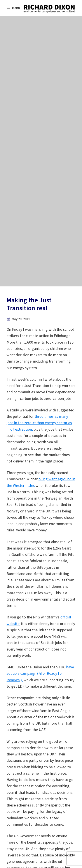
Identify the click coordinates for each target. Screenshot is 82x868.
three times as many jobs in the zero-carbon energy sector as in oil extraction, (39, 423)
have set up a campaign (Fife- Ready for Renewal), (40, 673)
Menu (16, 8)
